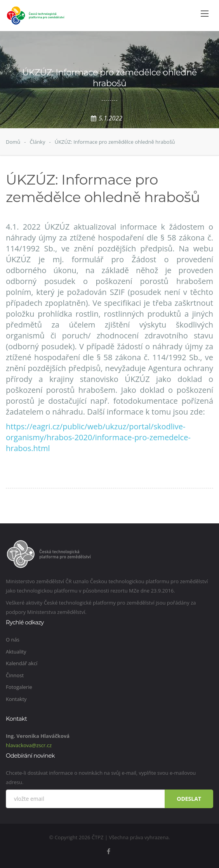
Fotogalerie (19, 687)
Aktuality (16, 652)
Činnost (15, 675)
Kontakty (16, 699)
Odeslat (189, 799)
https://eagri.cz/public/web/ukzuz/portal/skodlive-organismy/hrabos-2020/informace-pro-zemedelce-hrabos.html (98, 437)
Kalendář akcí (22, 663)
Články (37, 142)
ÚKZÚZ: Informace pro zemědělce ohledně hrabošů (115, 142)
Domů (13, 142)
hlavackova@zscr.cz (29, 745)
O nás (13, 640)
